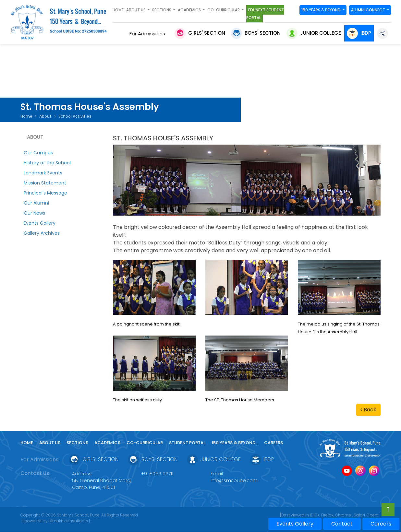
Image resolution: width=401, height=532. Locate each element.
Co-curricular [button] (224, 10)
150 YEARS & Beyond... (235, 443)
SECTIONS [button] (162, 10)
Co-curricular (145, 443)
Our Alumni (36, 203)
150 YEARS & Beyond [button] (322, 10)
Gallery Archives (42, 233)
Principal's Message (45, 193)
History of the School (47, 163)
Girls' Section (200, 33)
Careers (273, 443)
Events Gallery (40, 223)
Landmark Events (43, 173)
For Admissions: (149, 34)
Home (118, 10)
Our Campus (38, 153)
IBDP (359, 33)
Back (368, 410)
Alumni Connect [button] (369, 10)
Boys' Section (256, 33)
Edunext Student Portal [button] (265, 14)
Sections (77, 443)
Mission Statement (45, 183)
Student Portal (187, 443)
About (45, 116)
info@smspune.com (234, 480)
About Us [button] (136, 10)
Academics (107, 443)
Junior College (314, 33)
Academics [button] (190, 10)
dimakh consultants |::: (70, 521)
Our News (34, 213)
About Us (50, 443)
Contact (342, 524)
